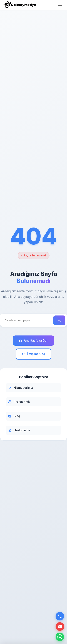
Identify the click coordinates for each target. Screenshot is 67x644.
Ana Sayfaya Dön (33, 341)
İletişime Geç (33, 354)
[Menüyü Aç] (60, 5)
